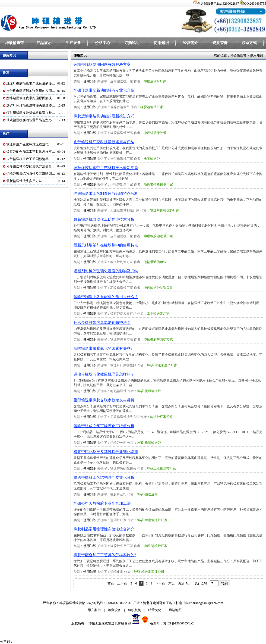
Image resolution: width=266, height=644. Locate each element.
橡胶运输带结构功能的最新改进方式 (104, 116)
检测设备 (115, 610)
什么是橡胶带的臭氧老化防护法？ (102, 323)
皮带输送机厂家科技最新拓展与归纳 (104, 142)
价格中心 (103, 43)
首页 (111, 583)
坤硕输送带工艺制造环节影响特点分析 (106, 194)
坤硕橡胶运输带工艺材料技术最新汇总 (106, 168)
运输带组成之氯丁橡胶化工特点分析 (104, 426)
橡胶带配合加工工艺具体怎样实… (31, 152)
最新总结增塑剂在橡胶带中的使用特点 (106, 245)
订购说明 (132, 43)
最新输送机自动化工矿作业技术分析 (104, 219)
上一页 (122, 583)
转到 (224, 583)
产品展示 (44, 43)
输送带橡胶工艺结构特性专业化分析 (104, 478)
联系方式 (249, 43)
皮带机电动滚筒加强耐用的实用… (31, 91)
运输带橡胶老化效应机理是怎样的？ (104, 374)
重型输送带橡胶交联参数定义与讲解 (104, 400)
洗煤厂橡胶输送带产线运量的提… (31, 83)
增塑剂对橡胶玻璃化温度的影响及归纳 (106, 271)
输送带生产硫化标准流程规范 (27, 144)
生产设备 (73, 43)
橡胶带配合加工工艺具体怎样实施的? (105, 555)
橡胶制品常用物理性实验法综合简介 (104, 529)
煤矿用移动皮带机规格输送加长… (31, 113)
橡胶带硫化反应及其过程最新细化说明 (106, 452)
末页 (172, 583)
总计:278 (201, 583)
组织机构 (135, 610)
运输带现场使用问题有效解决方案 (102, 65)
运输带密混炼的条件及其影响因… (31, 174)
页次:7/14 (185, 583)
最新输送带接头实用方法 (24, 181)
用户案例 (94, 610)
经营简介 (191, 43)
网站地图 (175, 610)
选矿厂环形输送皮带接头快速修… (31, 105)
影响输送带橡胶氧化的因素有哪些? (103, 348)
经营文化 (155, 610)
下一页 (160, 583)
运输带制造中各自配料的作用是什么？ (106, 297)
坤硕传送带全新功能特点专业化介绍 (104, 90)
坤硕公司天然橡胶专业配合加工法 (102, 503)
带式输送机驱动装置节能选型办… (31, 120)
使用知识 (161, 43)
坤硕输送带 (15, 43)
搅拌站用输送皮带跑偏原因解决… (31, 98)
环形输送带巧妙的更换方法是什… (31, 166)
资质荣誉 (220, 43)
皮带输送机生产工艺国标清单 (27, 159)
